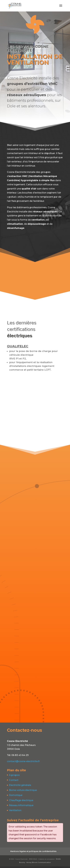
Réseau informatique (21, 807)
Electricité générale (20, 787)
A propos (14, 777)
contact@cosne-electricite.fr (23, 763)
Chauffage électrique (21, 802)
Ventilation (15, 812)
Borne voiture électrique (23, 792)
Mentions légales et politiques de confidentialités (33, 853)
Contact (14, 782)
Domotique (16, 797)
